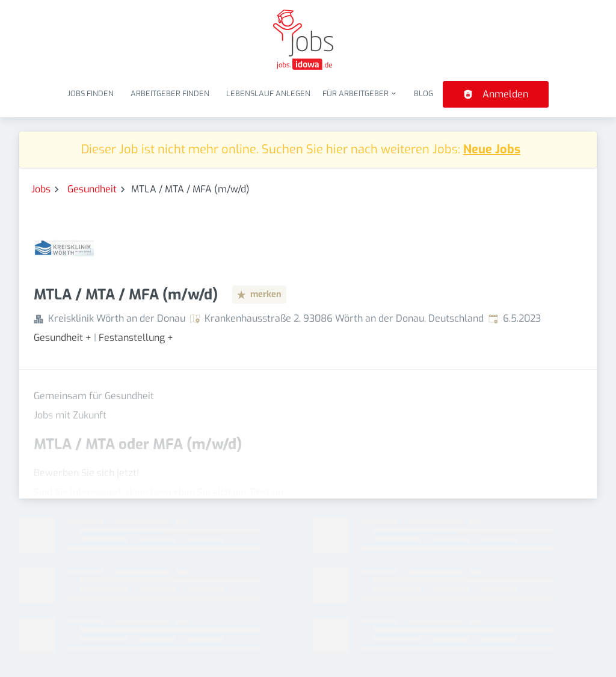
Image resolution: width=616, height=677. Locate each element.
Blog (423, 93)
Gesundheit (92, 189)
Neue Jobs (492, 149)
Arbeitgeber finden (170, 93)
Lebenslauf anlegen (268, 93)
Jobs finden (91, 93)
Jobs (41, 189)
